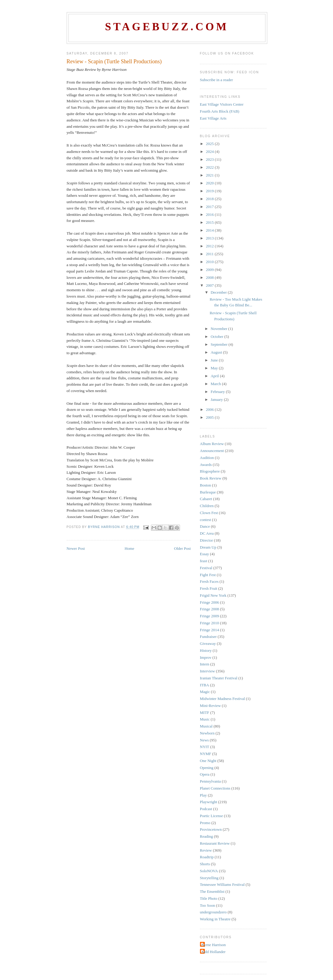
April (215, 376)
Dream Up (208, 547)
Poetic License (211, 816)
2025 (210, 144)
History (206, 650)
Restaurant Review (215, 843)
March (216, 384)
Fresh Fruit (209, 588)
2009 (210, 270)
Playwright (209, 802)
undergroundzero (213, 912)
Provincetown (211, 829)
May (215, 368)
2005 (210, 417)
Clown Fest (209, 513)
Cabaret (206, 499)
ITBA (205, 685)
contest (206, 520)
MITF (205, 713)
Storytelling (209, 878)
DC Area (207, 533)
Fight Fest (208, 575)
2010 (210, 262)
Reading (206, 836)
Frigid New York (213, 595)
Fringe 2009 (210, 616)
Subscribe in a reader (216, 80)
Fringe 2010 (210, 623)
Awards (206, 465)
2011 (210, 254)
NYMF (206, 754)
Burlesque (208, 492)
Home (129, 548)
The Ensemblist (212, 891)
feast (204, 561)
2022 (210, 167)
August (217, 352)
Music (205, 719)
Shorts (205, 864)
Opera (205, 774)
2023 (210, 159)
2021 (210, 175)
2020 (210, 183)
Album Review (212, 444)
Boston (206, 485)
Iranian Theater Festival (219, 678)
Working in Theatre (215, 919)
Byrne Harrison (214, 945)
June (215, 360)
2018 (210, 199)
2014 (210, 230)
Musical (206, 726)
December (219, 292)
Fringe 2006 (210, 602)
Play (203, 795)
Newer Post (76, 548)
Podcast (206, 809)
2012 (210, 246)
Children (207, 506)
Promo (205, 823)
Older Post (182, 548)
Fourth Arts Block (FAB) (220, 111)
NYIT (205, 747)
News (205, 740)
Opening (207, 768)
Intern (205, 664)
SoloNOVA (209, 871)
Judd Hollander (214, 952)
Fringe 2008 (210, 609)
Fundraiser (208, 637)
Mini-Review (210, 706)
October (217, 337)
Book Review (211, 478)
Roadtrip (207, 857)
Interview (208, 671)
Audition (207, 458)
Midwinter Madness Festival (223, 699)
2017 (210, 207)
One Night (208, 761)
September (220, 344)
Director (206, 540)
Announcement (212, 451)
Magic (205, 692)
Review (206, 850)
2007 (210, 285)
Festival (206, 568)
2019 (210, 191)
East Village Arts (213, 118)
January (217, 399)
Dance (205, 526)
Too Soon (208, 905)
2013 (210, 238)
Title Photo (209, 898)
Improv (206, 657)
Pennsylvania (210, 781)
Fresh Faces (209, 581)
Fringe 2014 (210, 630)
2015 (210, 222)
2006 (210, 409)
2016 (210, 214)
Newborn (207, 733)
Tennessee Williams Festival (222, 884)
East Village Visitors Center (222, 104)
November (219, 329)
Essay (205, 554)
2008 (210, 277)
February (218, 392)
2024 (210, 152)
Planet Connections (215, 788)
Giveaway (208, 643)
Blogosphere (210, 471)
